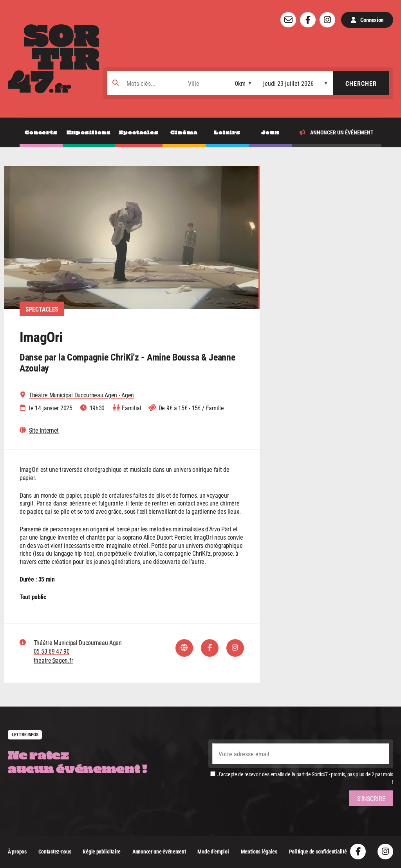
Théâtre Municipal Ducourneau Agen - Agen (81, 395)
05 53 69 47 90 (52, 651)
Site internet (44, 430)
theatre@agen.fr (53, 660)
